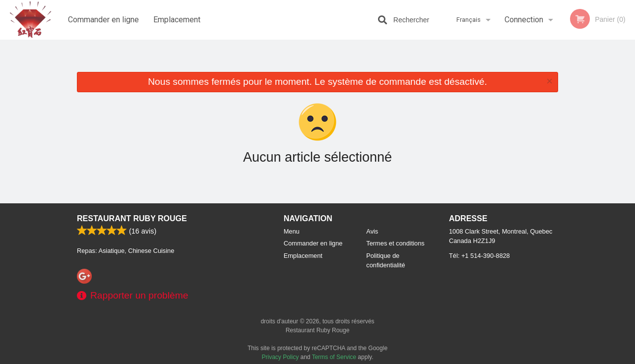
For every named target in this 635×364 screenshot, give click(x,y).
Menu (292, 231)
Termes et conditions (395, 243)
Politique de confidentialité (385, 260)
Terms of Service (334, 357)
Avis (372, 231)
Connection (524, 20)
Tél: (479, 256)
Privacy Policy (281, 357)
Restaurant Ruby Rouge (132, 218)
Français (469, 20)
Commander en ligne (103, 20)
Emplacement (177, 20)
